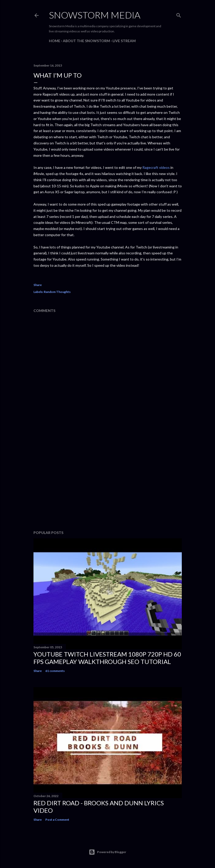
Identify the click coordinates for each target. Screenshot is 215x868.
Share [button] (38, 285)
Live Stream (124, 41)
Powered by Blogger (107, 852)
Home (55, 41)
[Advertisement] (108, 482)
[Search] (179, 14)
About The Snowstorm (86, 41)
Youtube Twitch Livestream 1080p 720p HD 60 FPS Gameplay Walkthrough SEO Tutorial (107, 658)
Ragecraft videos (156, 167)
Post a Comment (57, 820)
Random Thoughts (57, 292)
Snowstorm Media (95, 15)
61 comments (55, 671)
